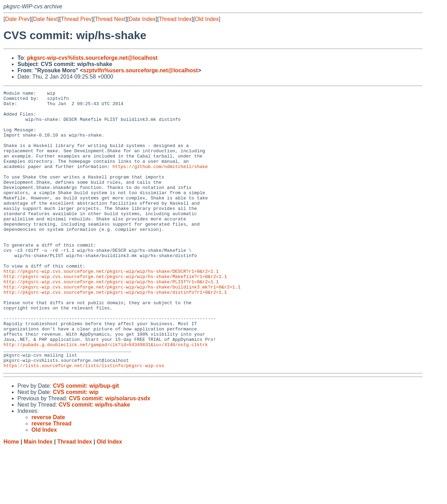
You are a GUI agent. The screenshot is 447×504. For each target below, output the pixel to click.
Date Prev (17, 19)
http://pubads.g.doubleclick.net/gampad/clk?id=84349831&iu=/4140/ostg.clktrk (106, 396)
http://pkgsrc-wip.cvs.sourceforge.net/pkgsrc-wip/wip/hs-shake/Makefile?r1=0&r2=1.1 (115, 314)
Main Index (38, 497)
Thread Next (110, 19)
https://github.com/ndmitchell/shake (160, 182)
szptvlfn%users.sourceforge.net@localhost (141, 70)
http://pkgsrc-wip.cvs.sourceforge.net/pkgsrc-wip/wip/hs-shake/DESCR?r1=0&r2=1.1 (111, 308)
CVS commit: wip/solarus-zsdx (109, 454)
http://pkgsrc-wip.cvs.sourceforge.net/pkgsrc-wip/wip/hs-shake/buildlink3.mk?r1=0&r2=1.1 (122, 327)
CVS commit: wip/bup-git (86, 441)
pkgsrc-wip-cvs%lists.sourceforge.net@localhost (92, 58)
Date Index (142, 19)
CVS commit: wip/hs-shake (94, 460)
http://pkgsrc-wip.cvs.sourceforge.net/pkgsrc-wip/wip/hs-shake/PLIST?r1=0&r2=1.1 (111, 320)
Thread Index (175, 19)
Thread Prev (76, 19)
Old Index (207, 19)
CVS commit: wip (76, 448)
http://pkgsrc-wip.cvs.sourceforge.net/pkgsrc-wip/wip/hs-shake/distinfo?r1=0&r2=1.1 (115, 333)
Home (11, 497)
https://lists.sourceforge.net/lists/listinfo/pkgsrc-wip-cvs (84, 421)
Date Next (45, 19)
